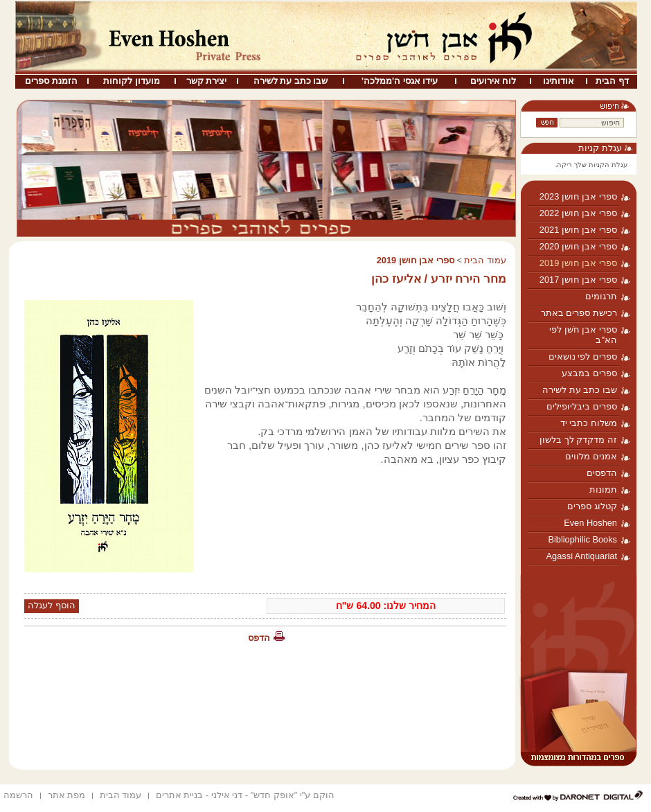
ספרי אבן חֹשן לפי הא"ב (583, 335)
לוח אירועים (493, 81)
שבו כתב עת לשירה (291, 81)
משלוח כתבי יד (589, 423)
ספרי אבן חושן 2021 (578, 230)
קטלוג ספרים (592, 506)
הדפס (259, 638)
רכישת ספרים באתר (579, 313)
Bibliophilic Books (582, 539)
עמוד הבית (485, 260)
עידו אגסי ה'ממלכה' (400, 81)
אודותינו (559, 81)
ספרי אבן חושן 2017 (578, 280)
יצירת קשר (207, 81)
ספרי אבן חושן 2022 (578, 213)
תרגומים (601, 296)
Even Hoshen (590, 523)
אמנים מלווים (591, 456)
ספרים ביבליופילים (582, 406)
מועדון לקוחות (132, 81)
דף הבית (612, 81)
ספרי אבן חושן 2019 (578, 263)
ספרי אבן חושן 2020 (578, 246)
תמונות (603, 489)
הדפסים (602, 473)
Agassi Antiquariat (582, 556)
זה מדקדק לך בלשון (578, 440)
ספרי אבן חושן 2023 (578, 196)
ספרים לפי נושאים (583, 356)
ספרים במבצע (589, 373)
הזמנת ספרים (51, 81)
